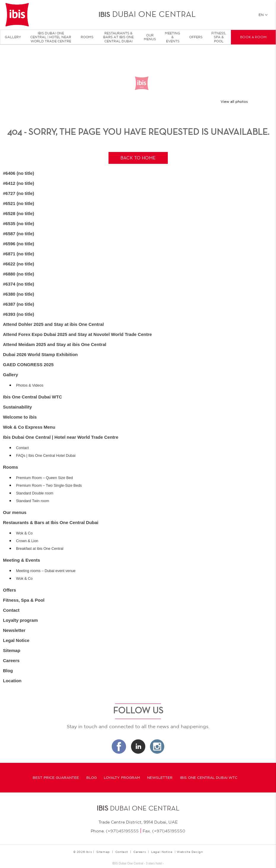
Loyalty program (20, 620)
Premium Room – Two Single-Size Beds (49, 486)
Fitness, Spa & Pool (219, 37)
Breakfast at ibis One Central (40, 549)
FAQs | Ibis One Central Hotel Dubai (46, 456)
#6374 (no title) (19, 284)
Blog (8, 671)
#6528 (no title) (19, 213)
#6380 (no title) (19, 294)
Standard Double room (35, 493)
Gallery (13, 37)
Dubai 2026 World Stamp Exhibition (40, 354)
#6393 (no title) (19, 314)
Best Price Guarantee (56, 778)
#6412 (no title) (19, 183)
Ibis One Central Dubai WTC (32, 397)
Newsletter (14, 630)
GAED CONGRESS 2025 (28, 365)
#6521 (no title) (19, 203)
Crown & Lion (27, 541)
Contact (22, 448)
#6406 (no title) (19, 173)
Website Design (190, 852)
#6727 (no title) (19, 193)
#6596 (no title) (19, 244)
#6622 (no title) (19, 264)
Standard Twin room (33, 501)
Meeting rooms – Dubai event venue (46, 571)
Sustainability (17, 407)
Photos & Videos (30, 385)
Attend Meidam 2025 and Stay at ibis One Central (55, 344)
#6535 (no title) (19, 224)
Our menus (150, 37)
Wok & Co (24, 533)
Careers (11, 660)
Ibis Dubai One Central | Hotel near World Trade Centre (51, 37)
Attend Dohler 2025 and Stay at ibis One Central (53, 324)
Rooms (87, 37)
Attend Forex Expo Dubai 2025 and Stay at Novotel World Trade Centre (77, 334)
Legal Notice (16, 640)
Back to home (138, 158)
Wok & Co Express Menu (29, 427)
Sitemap (12, 650)
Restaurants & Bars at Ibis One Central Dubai (118, 37)
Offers (196, 37)
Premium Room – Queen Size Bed (44, 478)
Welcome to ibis (20, 417)
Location (12, 681)
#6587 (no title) (19, 234)
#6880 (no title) (19, 274)
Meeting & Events (173, 37)
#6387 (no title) (19, 304)
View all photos (234, 102)
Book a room (253, 37)
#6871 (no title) (19, 254)
